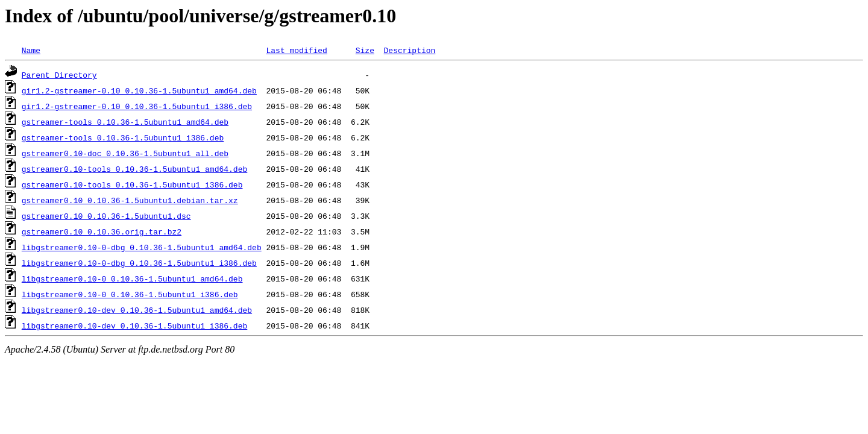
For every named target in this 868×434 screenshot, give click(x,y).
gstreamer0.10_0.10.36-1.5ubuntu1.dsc (106, 216)
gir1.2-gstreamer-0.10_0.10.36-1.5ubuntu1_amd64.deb (139, 90)
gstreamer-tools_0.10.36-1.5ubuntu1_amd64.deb (125, 122)
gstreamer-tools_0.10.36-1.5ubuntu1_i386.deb (123, 137)
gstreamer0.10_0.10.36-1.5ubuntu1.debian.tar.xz (130, 200)
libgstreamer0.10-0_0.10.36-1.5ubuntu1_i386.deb (130, 294)
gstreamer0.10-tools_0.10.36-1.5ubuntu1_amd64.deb (134, 169)
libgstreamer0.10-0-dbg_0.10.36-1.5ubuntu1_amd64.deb (142, 247)
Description (409, 50)
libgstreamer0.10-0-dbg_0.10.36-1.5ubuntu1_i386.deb (139, 263)
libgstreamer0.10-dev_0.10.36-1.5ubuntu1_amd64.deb (137, 310)
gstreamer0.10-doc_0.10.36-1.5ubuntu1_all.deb (125, 153)
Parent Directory (59, 75)
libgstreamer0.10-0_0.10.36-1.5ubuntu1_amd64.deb (132, 278)
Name (31, 50)
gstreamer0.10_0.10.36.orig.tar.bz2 (102, 231)
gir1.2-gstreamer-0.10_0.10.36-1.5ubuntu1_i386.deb (137, 106)
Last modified (296, 50)
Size (365, 50)
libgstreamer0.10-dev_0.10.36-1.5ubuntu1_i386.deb (134, 325)
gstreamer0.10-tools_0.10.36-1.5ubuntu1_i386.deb (132, 184)
